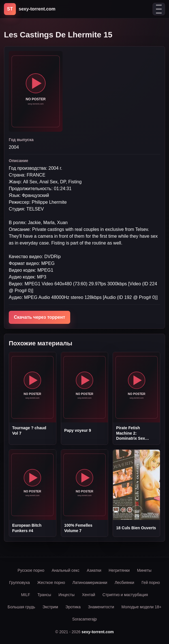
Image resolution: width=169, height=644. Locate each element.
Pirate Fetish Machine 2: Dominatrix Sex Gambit (131, 433)
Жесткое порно (51, 583)
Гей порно (151, 583)
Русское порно (31, 570)
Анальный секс (66, 570)
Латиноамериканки (90, 583)
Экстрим (50, 607)
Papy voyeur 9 (78, 430)
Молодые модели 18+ (141, 607)
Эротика (73, 607)
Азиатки (94, 570)
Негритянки (119, 570)
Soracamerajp (84, 619)
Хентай (88, 595)
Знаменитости (101, 607)
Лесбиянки (124, 583)
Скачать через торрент (39, 317)
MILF (25, 595)
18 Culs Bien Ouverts (136, 528)
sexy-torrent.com (98, 632)
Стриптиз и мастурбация (125, 595)
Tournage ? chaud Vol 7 (29, 430)
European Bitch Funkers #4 (27, 528)
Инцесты (66, 595)
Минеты (144, 570)
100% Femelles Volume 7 (78, 528)
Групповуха (19, 583)
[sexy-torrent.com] (30, 9)
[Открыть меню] (159, 9)
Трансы (44, 595)
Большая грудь (21, 607)
